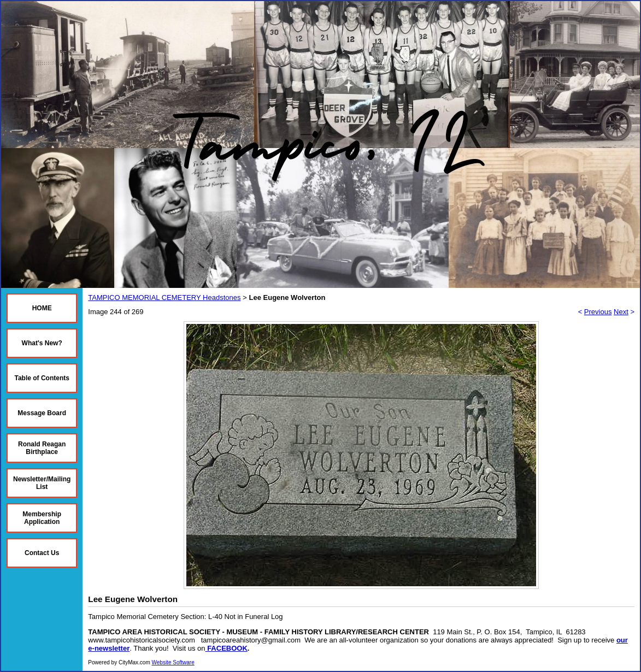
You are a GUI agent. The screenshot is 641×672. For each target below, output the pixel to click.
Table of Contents (42, 378)
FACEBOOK (227, 648)
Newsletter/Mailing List (42, 483)
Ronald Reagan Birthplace (42, 448)
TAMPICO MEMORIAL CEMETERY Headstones (164, 297)
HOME (42, 308)
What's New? (42, 343)
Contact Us (42, 553)
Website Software (173, 662)
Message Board (42, 413)
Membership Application (42, 518)
